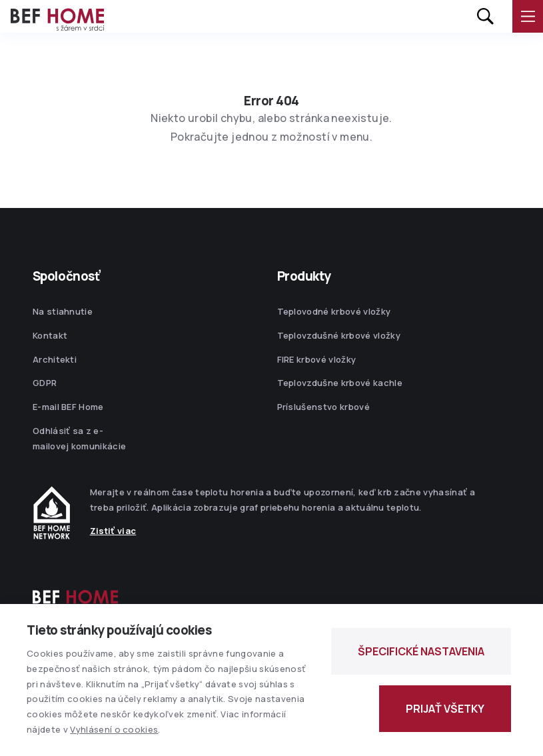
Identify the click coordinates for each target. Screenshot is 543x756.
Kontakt (50, 335)
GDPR (45, 383)
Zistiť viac (113, 531)
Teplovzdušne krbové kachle (340, 383)
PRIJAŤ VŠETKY (445, 709)
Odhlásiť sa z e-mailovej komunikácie (80, 438)
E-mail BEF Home (68, 407)
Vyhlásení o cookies (114, 729)
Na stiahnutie (63, 311)
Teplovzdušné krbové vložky (339, 335)
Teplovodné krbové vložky (334, 311)
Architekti (55, 359)
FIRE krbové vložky (317, 359)
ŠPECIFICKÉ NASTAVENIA (421, 651)
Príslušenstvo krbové (324, 407)
